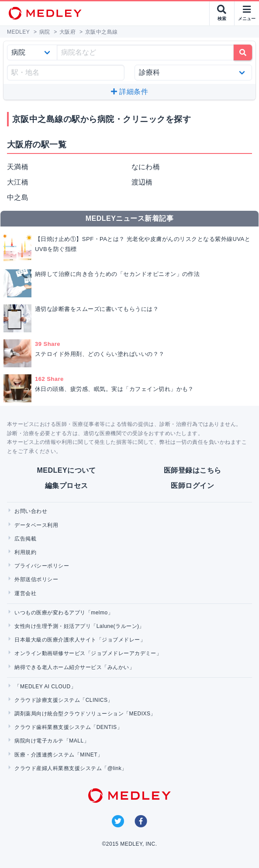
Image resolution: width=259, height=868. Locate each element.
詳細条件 (129, 92)
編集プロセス (67, 486)
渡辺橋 (142, 182)
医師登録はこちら (193, 470)
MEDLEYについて (67, 470)
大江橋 (18, 182)
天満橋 (18, 167)
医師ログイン (192, 486)
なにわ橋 (146, 167)
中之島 (18, 197)
